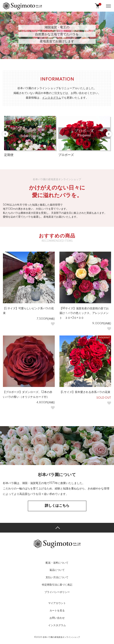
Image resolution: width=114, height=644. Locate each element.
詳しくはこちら (57, 506)
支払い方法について (57, 577)
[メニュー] (108, 6)
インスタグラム (57, 625)
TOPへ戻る (57, 528)
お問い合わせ (57, 618)
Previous (5, 134)
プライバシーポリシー (57, 592)
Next (109, 134)
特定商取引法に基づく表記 (57, 585)
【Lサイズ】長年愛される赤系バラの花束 (85, 392)
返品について (57, 570)
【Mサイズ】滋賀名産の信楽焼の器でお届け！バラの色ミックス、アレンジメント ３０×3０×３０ (84, 313)
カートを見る (57, 611)
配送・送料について (57, 563)
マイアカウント (57, 603)
